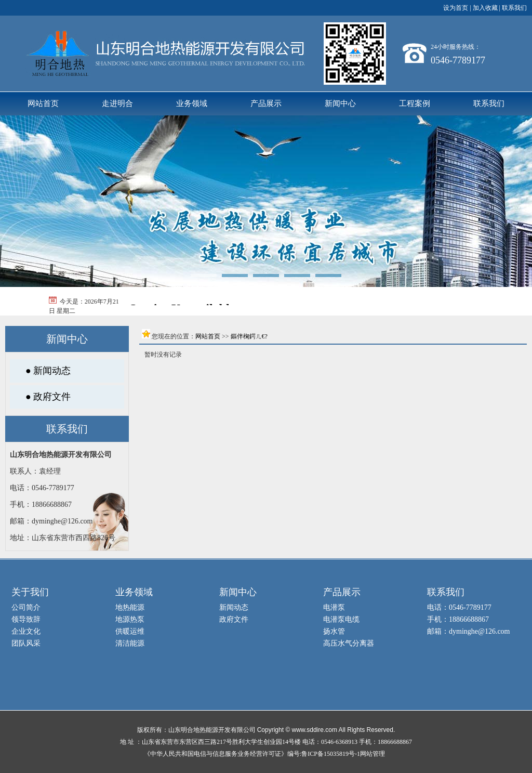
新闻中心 (340, 103)
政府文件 (234, 619)
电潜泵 (334, 607)
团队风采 (26, 643)
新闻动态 (234, 607)
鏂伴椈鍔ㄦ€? (249, 336)
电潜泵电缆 (341, 619)
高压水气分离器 (349, 643)
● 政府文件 (48, 397)
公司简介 (26, 607)
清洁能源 (130, 643)
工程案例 (415, 103)
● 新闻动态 (48, 371)
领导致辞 (26, 619)
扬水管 (334, 631)
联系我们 (489, 103)
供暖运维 (130, 631)
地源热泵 (130, 619)
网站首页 (43, 103)
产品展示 (266, 103)
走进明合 (117, 103)
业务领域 (192, 103)
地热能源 (130, 607)
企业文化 (26, 631)
